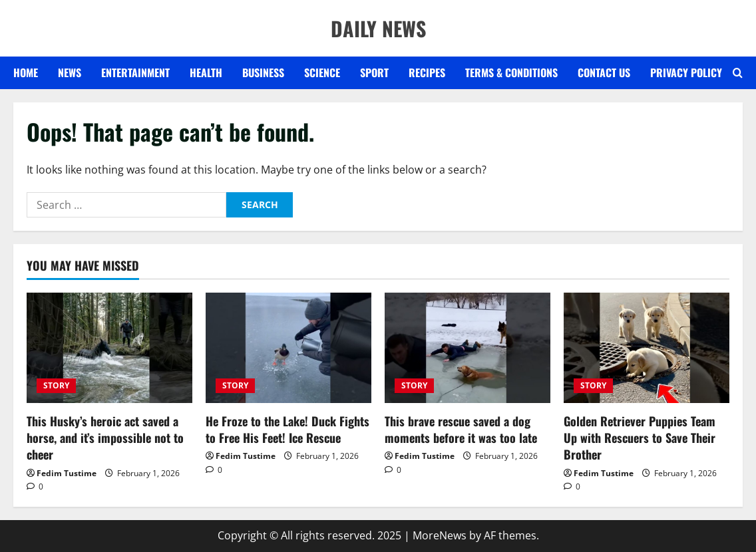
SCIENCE (322, 72)
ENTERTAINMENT (135, 72)
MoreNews (440, 535)
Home (26, 72)
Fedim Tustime (67, 473)
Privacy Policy (686, 72)
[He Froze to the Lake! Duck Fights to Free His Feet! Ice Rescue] (288, 348)
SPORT (374, 72)
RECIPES (427, 72)
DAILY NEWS (378, 28)
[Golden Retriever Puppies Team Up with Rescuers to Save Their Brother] (647, 348)
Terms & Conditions (511, 72)
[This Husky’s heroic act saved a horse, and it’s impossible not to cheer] (109, 348)
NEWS (70, 72)
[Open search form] (738, 73)
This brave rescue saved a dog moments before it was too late (461, 429)
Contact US (604, 72)
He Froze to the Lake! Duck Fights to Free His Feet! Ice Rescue (287, 429)
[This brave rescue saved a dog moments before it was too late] (468, 348)
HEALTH (206, 72)
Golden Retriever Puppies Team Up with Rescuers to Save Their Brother (640, 438)
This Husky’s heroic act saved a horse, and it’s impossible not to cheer (105, 438)
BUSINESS (263, 72)
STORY (56, 385)
